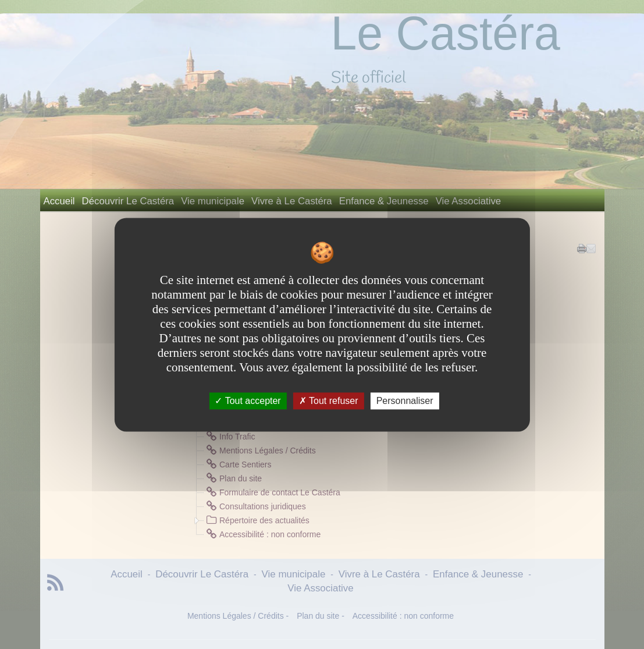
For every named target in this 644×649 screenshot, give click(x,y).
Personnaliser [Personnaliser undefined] (405, 401)
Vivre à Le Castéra (292, 201)
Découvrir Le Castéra (128, 201)
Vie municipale (213, 201)
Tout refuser (329, 401)
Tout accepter (248, 401)
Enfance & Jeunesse (384, 201)
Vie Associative (469, 201)
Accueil (59, 201)
